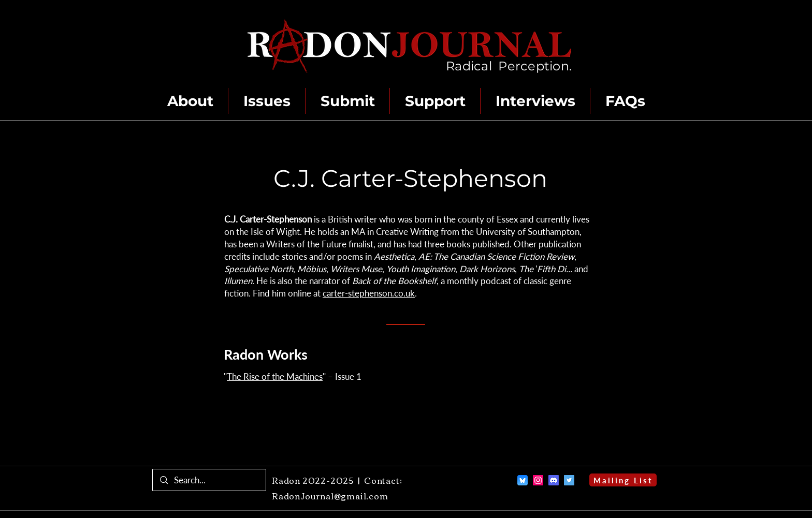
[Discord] (554, 480)
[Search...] (209, 480)
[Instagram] (538, 480)
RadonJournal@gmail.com (330, 496)
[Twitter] (569, 480)
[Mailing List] (623, 480)
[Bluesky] (523, 480)
